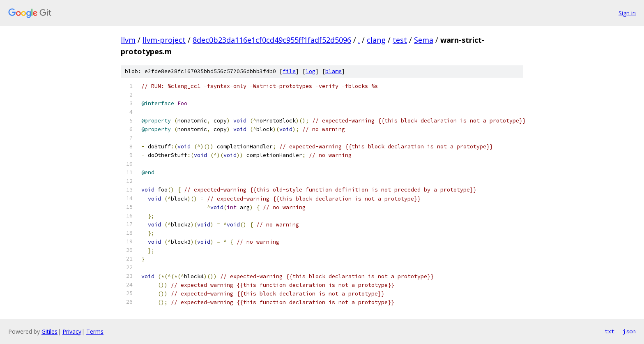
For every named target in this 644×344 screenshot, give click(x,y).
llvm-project (164, 40)
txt (609, 331)
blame (333, 71)
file (289, 71)
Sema (424, 40)
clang (376, 40)
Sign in (627, 13)
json (629, 331)
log (310, 71)
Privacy (72, 331)
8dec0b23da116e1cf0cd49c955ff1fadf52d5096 (272, 40)
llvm (128, 40)
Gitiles (49, 331)
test (400, 40)
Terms (95, 331)
